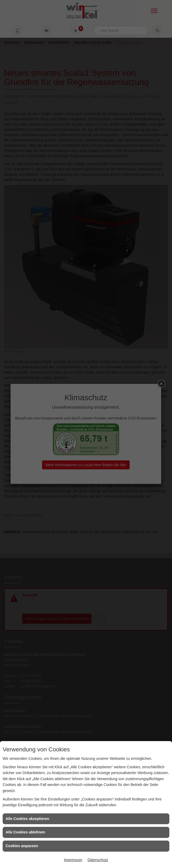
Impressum (73, 860)
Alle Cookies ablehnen (25, 832)
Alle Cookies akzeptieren (27, 819)
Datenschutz (98, 860)
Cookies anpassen (22, 846)
